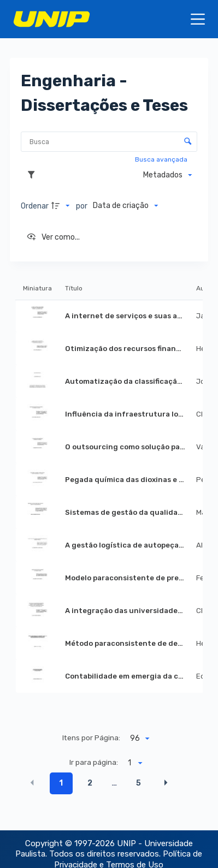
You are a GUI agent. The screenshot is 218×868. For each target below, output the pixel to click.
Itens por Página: (91, 738)
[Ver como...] (53, 237)
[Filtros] (34, 175)
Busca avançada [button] (162, 159)
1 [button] (61, 783)
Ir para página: (94, 762)
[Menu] (198, 19)
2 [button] (90, 783)
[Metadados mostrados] (168, 175)
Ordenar (35, 206)
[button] (32, 782)
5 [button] (139, 783)
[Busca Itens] (109, 142)
